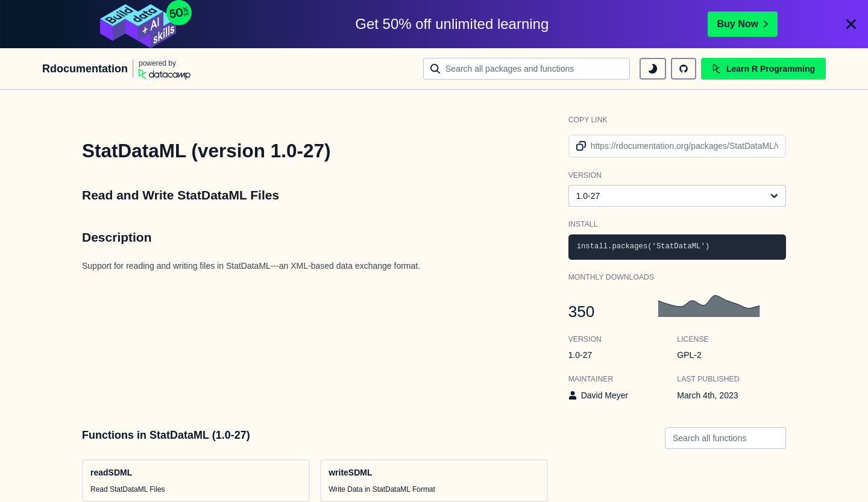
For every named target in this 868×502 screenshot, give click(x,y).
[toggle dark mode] (653, 69)
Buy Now (743, 24)
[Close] (851, 24)
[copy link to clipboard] (579, 146)
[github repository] (684, 69)
